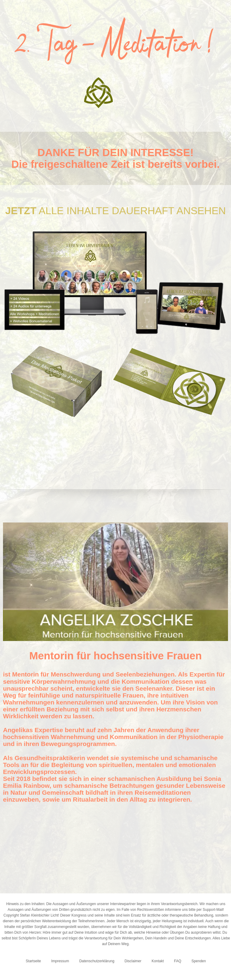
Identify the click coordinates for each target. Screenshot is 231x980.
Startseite (34, 961)
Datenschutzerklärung (97, 961)
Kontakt (158, 961)
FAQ (178, 961)
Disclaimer (133, 961)
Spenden (199, 961)
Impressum (60, 961)
